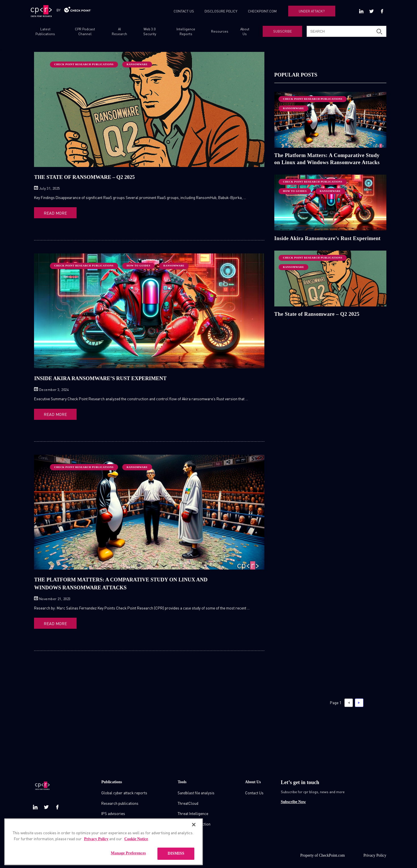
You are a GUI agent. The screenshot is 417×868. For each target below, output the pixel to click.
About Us (245, 31)
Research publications (120, 801)
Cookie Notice (136, 846)
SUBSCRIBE (283, 31)
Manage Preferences (129, 860)
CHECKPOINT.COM (262, 11)
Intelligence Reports (186, 31)
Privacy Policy (375, 854)
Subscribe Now (293, 800)
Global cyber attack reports (124, 791)
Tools (182, 780)
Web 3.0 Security (150, 31)
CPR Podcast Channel (85, 31)
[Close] (194, 831)
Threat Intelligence (193, 811)
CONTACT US (184, 11)
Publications (112, 780)
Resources (220, 31)
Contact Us (254, 791)
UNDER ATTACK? (312, 11)
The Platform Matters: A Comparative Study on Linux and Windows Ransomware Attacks (327, 159)
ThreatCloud (188, 801)
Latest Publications (45, 31)
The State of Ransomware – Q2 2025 (84, 177)
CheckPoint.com (332, 854)
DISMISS (176, 860)
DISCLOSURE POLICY (221, 11)
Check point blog (115, 822)
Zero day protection (194, 822)
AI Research (119, 31)
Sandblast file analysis (196, 791)
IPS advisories (113, 811)
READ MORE (53, 212)
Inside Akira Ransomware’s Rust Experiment (100, 378)
